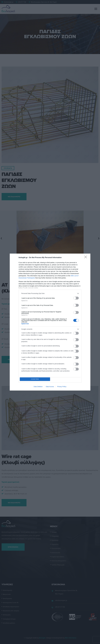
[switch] (76, 298)
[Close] (86, 258)
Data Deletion (38, 387)
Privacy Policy (62, 387)
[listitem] (50, 293)
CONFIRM (35, 379)
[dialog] (50, 322)
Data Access (50, 387)
